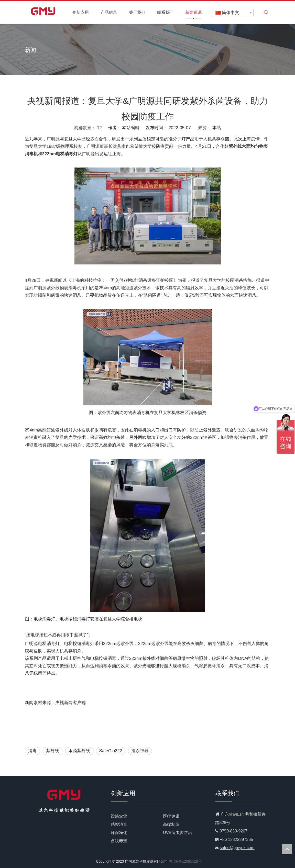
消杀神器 (140, 751)
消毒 (32, 751)
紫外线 (53, 751)
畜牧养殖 (119, 841)
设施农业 (119, 816)
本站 (217, 128)
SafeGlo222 (111, 751)
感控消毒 (119, 824)
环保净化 (119, 833)
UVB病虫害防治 (177, 833)
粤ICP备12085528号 (185, 861)
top (287, 849)
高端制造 (171, 824)
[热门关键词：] (266, 13)
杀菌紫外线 (79, 751)
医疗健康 (171, 816)
